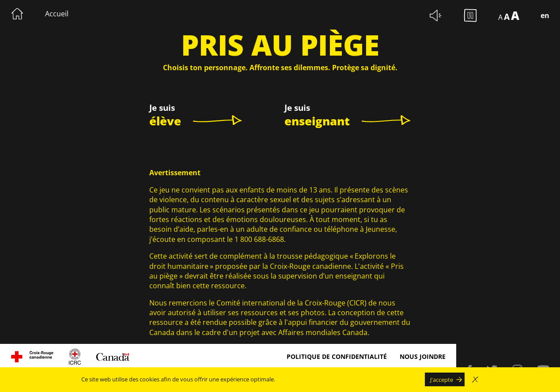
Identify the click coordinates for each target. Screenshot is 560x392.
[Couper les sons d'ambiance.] (436, 15)
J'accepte (442, 380)
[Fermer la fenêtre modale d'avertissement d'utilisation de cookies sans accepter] (475, 380)
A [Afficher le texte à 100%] (500, 17)
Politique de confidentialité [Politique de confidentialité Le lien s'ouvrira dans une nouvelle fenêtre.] (337, 356)
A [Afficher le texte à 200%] (515, 16)
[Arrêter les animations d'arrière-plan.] (470, 15)
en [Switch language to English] (545, 15)
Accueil (57, 14)
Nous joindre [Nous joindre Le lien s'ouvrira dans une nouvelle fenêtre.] (423, 356)
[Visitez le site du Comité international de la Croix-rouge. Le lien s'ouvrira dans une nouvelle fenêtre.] (75, 357)
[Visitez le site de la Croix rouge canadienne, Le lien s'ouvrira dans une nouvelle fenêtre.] (32, 357)
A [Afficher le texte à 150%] (507, 17)
